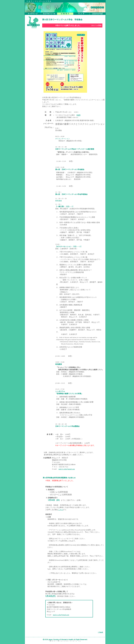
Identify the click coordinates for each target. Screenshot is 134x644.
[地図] (79, 115)
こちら (61, 510)
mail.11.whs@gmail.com (67, 469)
